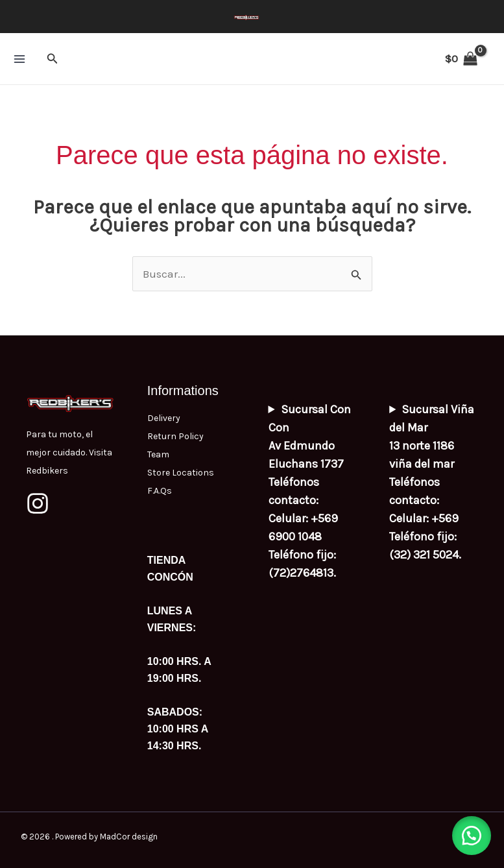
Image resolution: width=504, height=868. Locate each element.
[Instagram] (38, 503)
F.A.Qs (160, 491)
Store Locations (181, 473)
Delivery (164, 418)
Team (158, 454)
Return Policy (175, 436)
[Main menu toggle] (19, 59)
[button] (53, 59)
